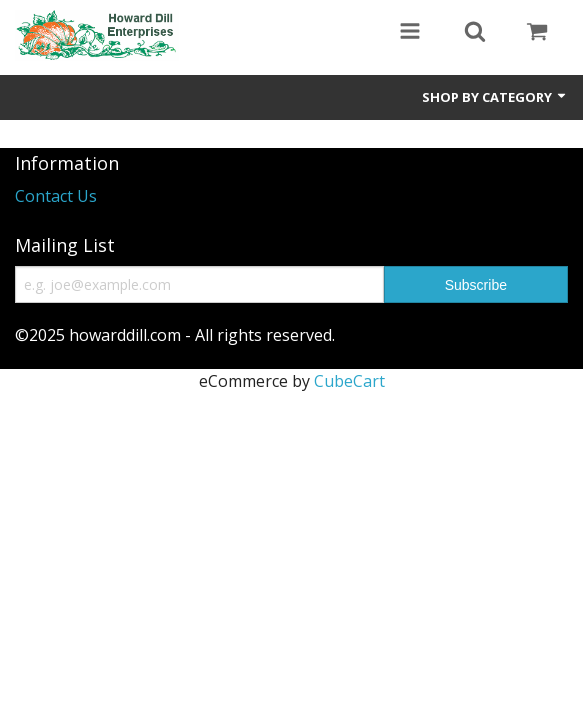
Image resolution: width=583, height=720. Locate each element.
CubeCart (349, 381)
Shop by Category (495, 97)
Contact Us (56, 196)
